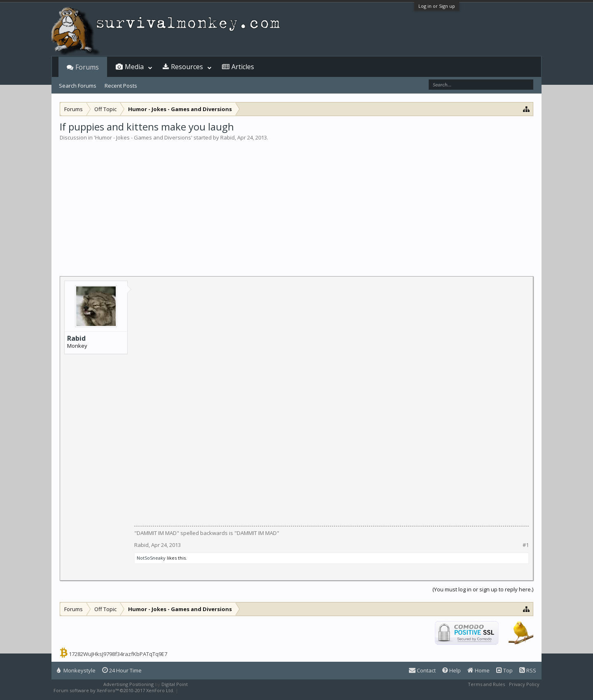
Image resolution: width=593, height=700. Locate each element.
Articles (243, 67)
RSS (528, 670)
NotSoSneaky (151, 558)
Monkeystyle (76, 670)
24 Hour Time (122, 670)
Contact (422, 670)
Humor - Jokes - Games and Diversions (143, 137)
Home (479, 670)
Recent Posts (121, 86)
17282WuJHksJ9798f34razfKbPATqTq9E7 (118, 654)
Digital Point (175, 684)
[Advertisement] (296, 203)
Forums (87, 67)
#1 (526, 545)
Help (452, 670)
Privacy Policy (524, 684)
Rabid (228, 137)
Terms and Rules (486, 684)
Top (504, 670)
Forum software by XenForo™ (114, 690)
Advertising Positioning (128, 684)
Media (134, 67)
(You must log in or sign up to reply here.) (483, 589)
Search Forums (78, 86)
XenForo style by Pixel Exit (208, 690)
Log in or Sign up (437, 6)
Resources (187, 67)
